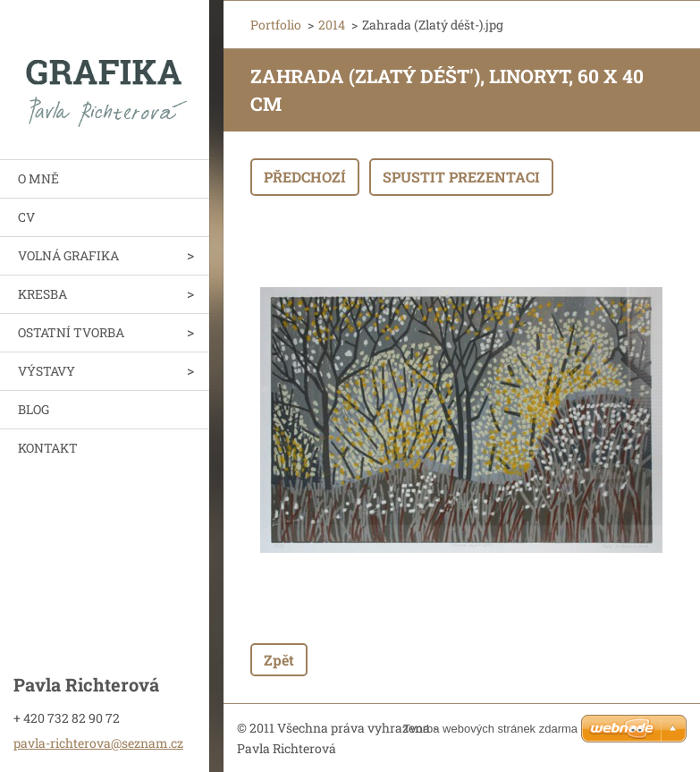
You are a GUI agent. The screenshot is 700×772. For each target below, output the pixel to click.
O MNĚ (38, 178)
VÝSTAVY (46, 371)
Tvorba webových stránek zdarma (490, 729)
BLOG (34, 409)
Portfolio (276, 25)
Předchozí (305, 177)
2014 (332, 25)
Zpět (279, 660)
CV (26, 217)
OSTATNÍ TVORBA (71, 332)
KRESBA (42, 294)
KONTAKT (48, 448)
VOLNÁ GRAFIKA (68, 255)
